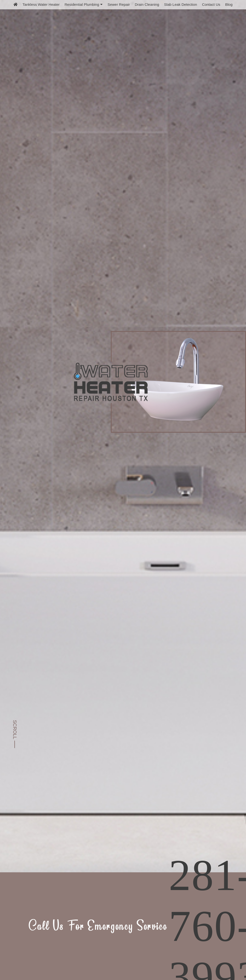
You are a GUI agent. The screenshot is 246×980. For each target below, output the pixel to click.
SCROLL (15, 730)
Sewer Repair (119, 4)
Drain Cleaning (147, 4)
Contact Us (211, 4)
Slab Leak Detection (181, 4)
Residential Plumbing (84, 4)
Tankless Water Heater (41, 4)
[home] (15, 4)
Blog (229, 4)
